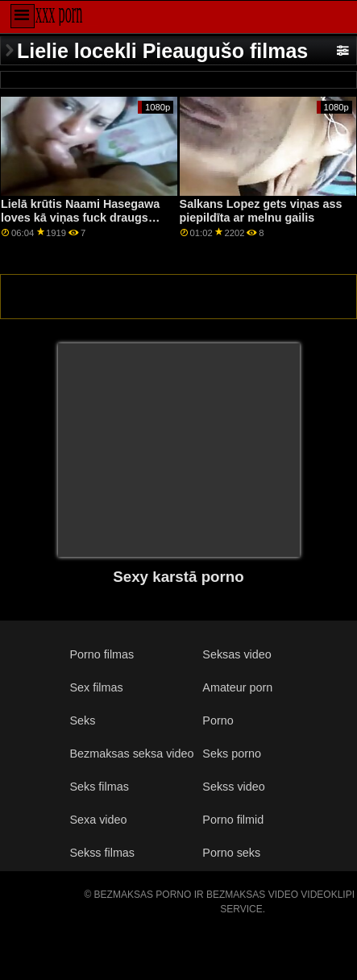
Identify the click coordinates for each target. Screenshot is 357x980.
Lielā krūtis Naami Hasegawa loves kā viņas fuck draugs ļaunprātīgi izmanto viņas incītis (80, 224)
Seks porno (232, 754)
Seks (82, 720)
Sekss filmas (102, 853)
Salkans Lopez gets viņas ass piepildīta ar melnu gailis (261, 211)
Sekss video (233, 787)
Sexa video (98, 820)
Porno (218, 720)
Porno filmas (102, 654)
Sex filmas (96, 687)
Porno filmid (233, 820)
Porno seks (231, 853)
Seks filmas (99, 787)
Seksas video (237, 654)
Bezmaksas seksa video (131, 754)
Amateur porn (237, 687)
